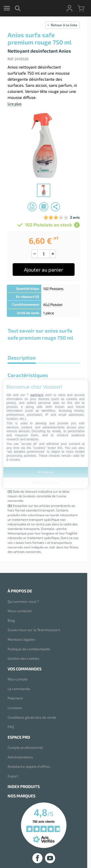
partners (37, 395)
